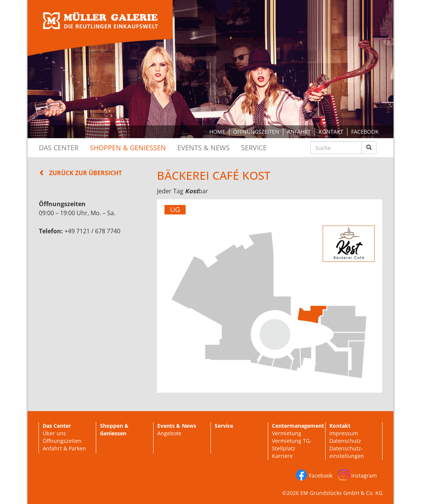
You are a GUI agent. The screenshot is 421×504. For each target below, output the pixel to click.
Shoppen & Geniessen (128, 148)
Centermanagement (298, 426)
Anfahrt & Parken (64, 448)
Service (254, 148)
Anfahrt (299, 132)
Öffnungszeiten (256, 132)
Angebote (169, 433)
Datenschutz (345, 441)
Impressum (344, 433)
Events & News (204, 148)
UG (175, 210)
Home (217, 132)
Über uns (54, 433)
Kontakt (331, 132)
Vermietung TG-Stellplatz (292, 445)
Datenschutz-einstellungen (347, 452)
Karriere (282, 456)
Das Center (59, 148)
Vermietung (287, 433)
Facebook (365, 132)
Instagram (364, 475)
